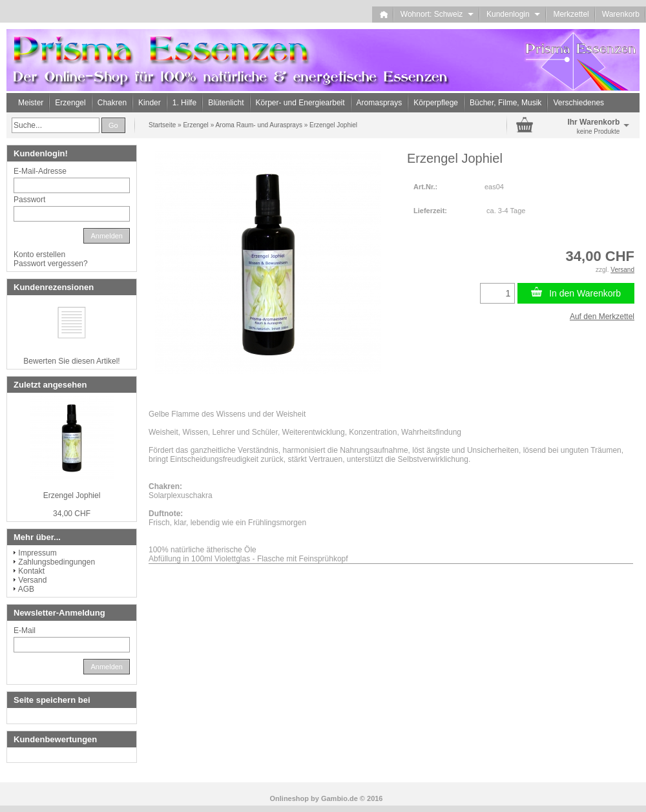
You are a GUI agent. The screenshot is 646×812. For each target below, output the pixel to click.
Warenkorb (621, 14)
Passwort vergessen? (51, 264)
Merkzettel (571, 14)
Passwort (29, 200)
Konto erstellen (39, 255)
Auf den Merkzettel (602, 317)
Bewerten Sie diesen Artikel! (71, 361)
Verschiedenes (578, 103)
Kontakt (31, 571)
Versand (32, 580)
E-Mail (25, 630)
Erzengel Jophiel (72, 495)
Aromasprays (380, 103)
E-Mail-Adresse (40, 171)
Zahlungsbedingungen (57, 562)
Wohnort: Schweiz (437, 14)
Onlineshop (290, 798)
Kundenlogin (513, 14)
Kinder (150, 103)
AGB (26, 589)
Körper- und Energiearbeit (300, 103)
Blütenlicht (226, 103)
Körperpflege (436, 103)
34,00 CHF (72, 514)
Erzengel (70, 103)
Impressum (37, 553)
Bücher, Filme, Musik (505, 103)
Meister (31, 103)
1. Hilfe (184, 103)
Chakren (112, 103)
